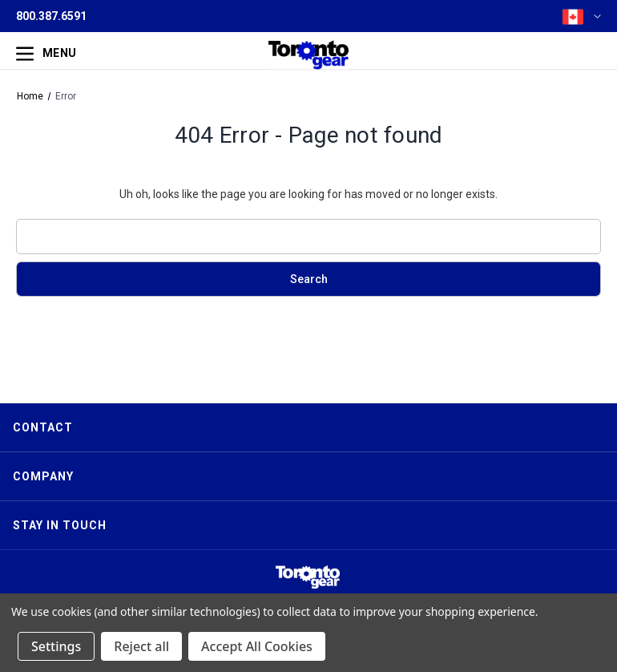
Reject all (141, 646)
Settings (56, 646)
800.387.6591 (51, 16)
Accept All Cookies (257, 646)
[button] (308, 577)
